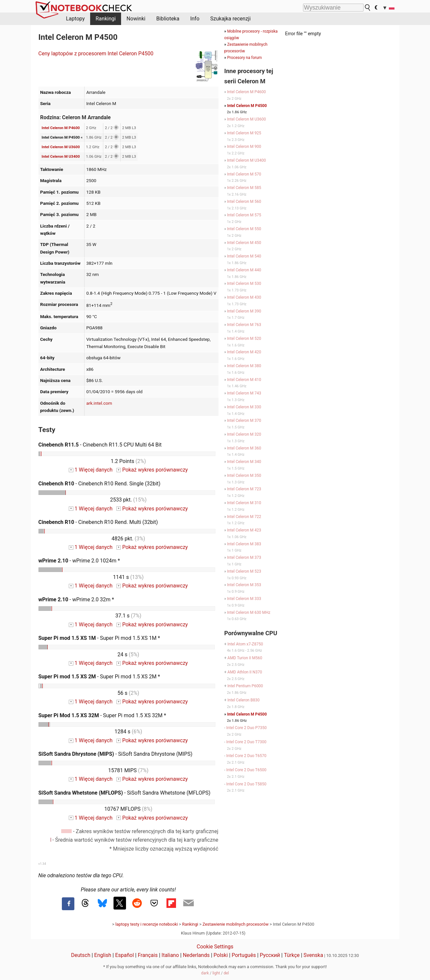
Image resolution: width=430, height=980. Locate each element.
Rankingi (105, 19)
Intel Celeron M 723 (244, 489)
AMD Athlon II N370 (245, 672)
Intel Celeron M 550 (244, 229)
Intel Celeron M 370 (244, 421)
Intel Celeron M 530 (244, 284)
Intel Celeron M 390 (244, 311)
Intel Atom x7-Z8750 (245, 644)
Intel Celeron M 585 (244, 188)
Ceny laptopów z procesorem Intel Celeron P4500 (96, 54)
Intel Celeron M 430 (244, 297)
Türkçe (292, 955)
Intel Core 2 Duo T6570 (246, 756)
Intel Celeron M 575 (244, 215)
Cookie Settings (215, 947)
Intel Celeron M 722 (244, 517)
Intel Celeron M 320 (244, 434)
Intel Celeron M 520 (244, 339)
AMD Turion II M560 (245, 658)
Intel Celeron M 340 (244, 462)
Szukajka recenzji (230, 19)
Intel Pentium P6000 (245, 686)
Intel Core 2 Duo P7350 (247, 728)
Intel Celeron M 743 (244, 393)
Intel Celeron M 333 (244, 599)
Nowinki (136, 19)
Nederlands (196, 955)
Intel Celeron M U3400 (61, 156)
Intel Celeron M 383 (244, 544)
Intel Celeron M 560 (244, 202)
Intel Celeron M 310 (244, 503)
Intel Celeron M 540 (244, 256)
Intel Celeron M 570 (244, 174)
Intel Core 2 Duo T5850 (246, 784)
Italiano (170, 955)
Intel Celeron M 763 (244, 325)
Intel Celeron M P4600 (61, 128)
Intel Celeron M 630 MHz (249, 612)
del (226, 973)
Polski (221, 955)
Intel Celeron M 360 (244, 448)
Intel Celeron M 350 (244, 476)
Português (244, 955)
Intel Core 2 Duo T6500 (246, 770)
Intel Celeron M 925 (244, 133)
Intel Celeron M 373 (244, 558)
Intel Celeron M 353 (244, 585)
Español (125, 955)
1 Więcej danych (91, 470)
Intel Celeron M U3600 (61, 147)
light (216, 973)
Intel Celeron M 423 (244, 530)
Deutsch (81, 955)
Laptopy (76, 19)
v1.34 (42, 864)
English (103, 955)
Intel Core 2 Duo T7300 (246, 742)
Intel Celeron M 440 (244, 270)
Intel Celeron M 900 (244, 147)
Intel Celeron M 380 (244, 366)
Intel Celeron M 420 (244, 352)
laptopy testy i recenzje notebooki (147, 924)
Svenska (314, 955)
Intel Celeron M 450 (244, 243)
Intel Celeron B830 (243, 700)
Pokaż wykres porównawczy (152, 470)
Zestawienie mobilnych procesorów (236, 924)
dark (205, 973)
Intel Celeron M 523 (244, 571)
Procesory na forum (244, 58)
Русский (270, 955)
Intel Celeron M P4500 (247, 106)
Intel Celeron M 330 (244, 407)
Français (148, 955)
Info (195, 19)
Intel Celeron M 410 (244, 380)
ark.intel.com (99, 403)
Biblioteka (168, 19)
